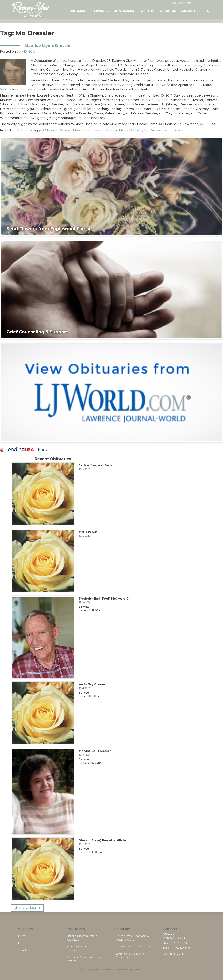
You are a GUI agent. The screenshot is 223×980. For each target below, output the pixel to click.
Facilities (148, 11)
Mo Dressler (153, 130)
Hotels (22, 943)
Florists (22, 936)
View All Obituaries (27, 908)
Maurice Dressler (58, 130)
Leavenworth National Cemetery (134, 947)
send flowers (203, 3)
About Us (168, 11)
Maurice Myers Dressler (48, 46)
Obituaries (79, 11)
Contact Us (191, 11)
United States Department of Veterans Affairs (133, 938)
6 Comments (173, 130)
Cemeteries (25, 950)
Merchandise (124, 11)
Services (99, 11)
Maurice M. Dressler (88, 130)
